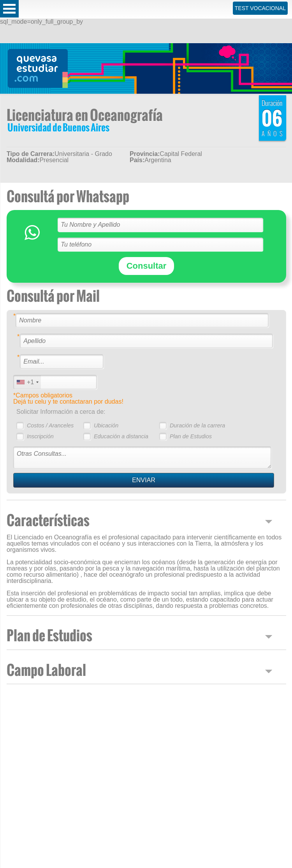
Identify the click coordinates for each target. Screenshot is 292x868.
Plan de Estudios (191, 436)
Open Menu (9, 9)
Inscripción (40, 436)
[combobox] (27, 382)
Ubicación (106, 425)
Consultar (147, 266)
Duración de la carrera (197, 425)
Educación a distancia (121, 436)
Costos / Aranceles (50, 425)
